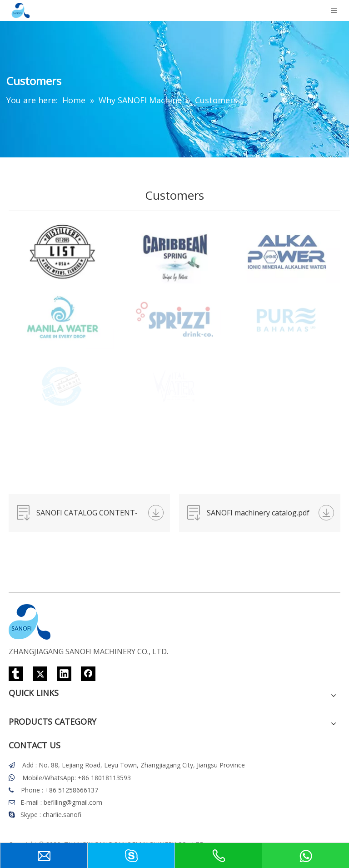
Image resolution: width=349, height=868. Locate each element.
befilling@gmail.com (73, 802)
